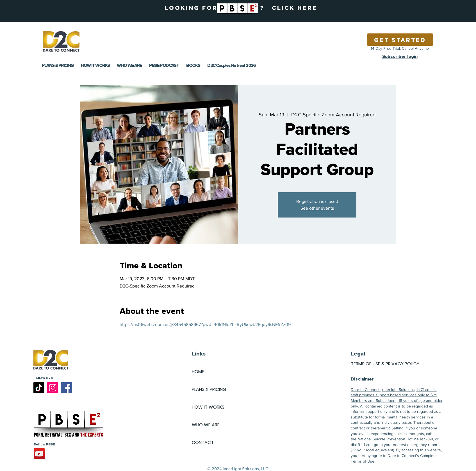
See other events (317, 208)
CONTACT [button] (203, 442)
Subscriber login (400, 56)
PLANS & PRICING (209, 389)
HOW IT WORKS (208, 407)
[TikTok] (39, 388)
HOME (198, 372)
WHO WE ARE (206, 425)
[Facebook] (66, 388)
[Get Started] (400, 40)
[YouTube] (39, 454)
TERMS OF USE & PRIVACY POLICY (385, 364)
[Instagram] (53, 388)
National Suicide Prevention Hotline (388, 439)
